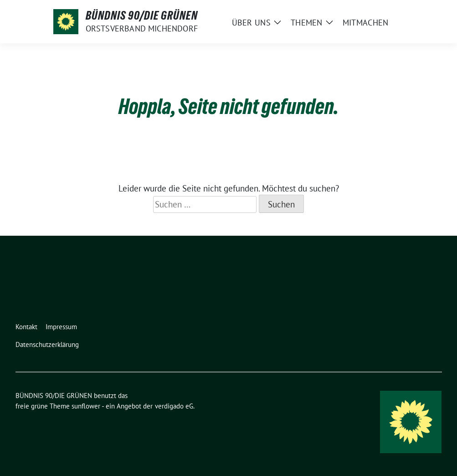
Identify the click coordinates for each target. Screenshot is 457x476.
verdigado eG (174, 406)
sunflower (86, 406)
